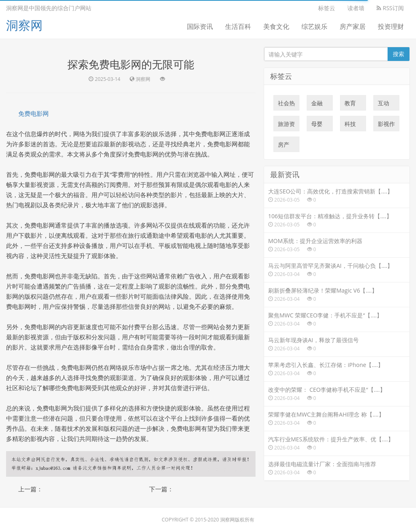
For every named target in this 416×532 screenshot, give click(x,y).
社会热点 (286, 105)
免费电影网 (34, 113)
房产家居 (353, 26)
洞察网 (24, 25)
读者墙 (356, 8)
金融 (317, 105)
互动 (383, 105)
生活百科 (238, 26)
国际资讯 (200, 26)
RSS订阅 (390, 8)
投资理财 (391, 26)
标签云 (327, 8)
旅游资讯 (286, 126)
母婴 (317, 126)
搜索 (399, 54)
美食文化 (276, 26)
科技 (350, 126)
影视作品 (386, 126)
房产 (284, 146)
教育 (350, 105)
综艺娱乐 (314, 26)
